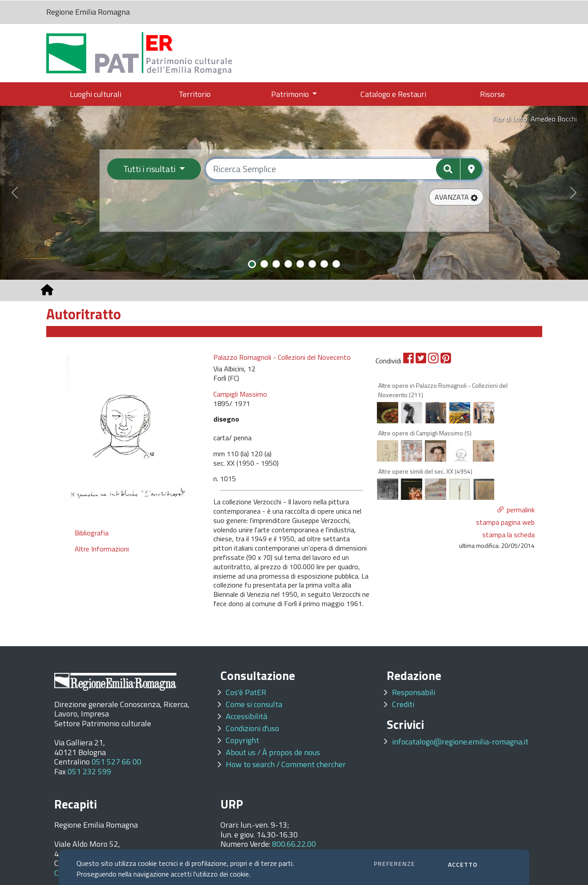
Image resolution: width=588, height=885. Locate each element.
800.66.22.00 (294, 844)
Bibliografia (92, 533)
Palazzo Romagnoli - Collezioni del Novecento (282, 357)
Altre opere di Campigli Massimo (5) (425, 433)
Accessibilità (246, 716)
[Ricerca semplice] (344, 169)
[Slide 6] (312, 264)
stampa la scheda (508, 535)
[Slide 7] (324, 264)
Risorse (492, 94)
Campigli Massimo (240, 394)
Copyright (242, 740)
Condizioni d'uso (252, 728)
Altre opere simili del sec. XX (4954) (425, 471)
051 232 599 (89, 771)
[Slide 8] (336, 264)
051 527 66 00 (116, 762)
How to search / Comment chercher (286, 764)
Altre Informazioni (102, 549)
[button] (456, 197)
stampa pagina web (505, 522)
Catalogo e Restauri (393, 94)
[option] (128, 437)
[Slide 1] (252, 264)
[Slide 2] (264, 264)
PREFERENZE (394, 863)
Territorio (195, 94)
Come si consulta (254, 704)
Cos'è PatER (246, 692)
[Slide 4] (288, 264)
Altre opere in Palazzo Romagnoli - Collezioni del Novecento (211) (443, 390)
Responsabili (414, 692)
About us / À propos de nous (273, 752)
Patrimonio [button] (291, 94)
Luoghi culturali (96, 94)
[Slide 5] (300, 264)
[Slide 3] (276, 264)
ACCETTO (463, 864)
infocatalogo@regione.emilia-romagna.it (460, 742)
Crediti (403, 704)
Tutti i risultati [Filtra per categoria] (150, 169)
